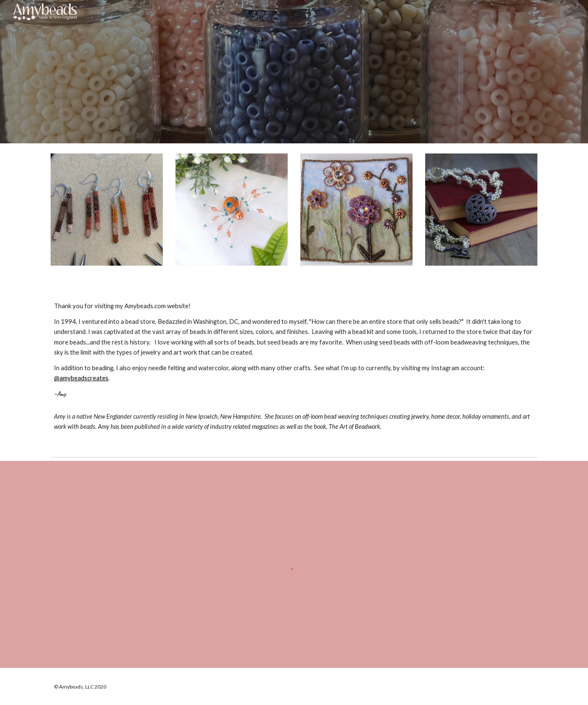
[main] (294, 370)
